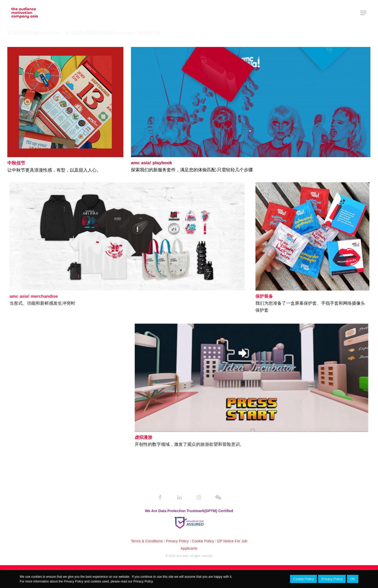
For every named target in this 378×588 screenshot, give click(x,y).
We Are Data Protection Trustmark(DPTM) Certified (189, 511)
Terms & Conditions (147, 541)
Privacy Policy (177, 541)
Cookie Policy (203, 541)
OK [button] (353, 579)
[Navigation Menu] (364, 13)
